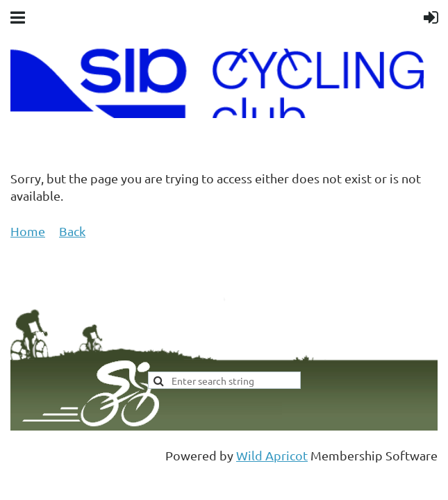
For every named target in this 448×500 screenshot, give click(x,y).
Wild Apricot (272, 455)
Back (72, 231)
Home (28, 231)
